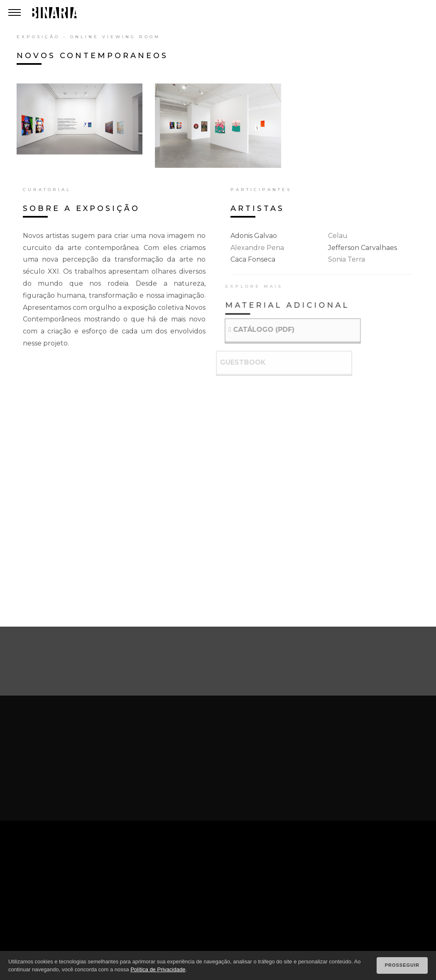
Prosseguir (402, 965)
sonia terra (347, 259)
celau (338, 236)
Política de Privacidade (158, 969)
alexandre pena (257, 248)
